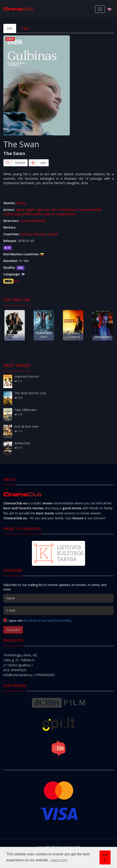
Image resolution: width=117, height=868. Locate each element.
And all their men (26, 426)
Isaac (15, 337)
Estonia (26, 234)
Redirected (22, 443)
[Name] (58, 598)
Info (10, 28)
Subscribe (13, 630)
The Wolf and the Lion (30, 393)
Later (37, 163)
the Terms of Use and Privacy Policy (47, 620)
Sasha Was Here (44, 335)
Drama (21, 203)
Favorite (14, 163)
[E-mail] (58, 610)
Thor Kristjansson (64, 210)
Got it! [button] (105, 857)
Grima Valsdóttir (90, 210)
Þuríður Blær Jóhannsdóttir (22, 214)
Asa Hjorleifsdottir (33, 221)
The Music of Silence (73, 335)
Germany (40, 234)
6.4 (17, 281)
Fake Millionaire (26, 410)
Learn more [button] (59, 860)
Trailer (25, 28)
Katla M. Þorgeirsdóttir (60, 214)
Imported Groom (27, 376)
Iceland (53, 234)
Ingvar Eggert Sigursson (33, 210)
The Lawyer (102, 337)
